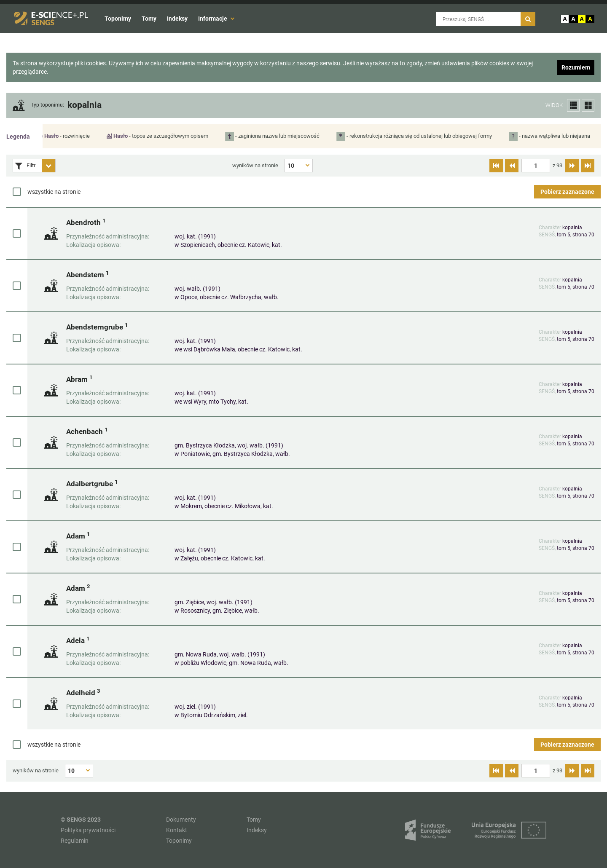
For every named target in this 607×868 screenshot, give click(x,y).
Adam (78, 536)
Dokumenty (181, 820)
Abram (79, 379)
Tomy (149, 19)
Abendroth (86, 222)
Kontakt (177, 830)
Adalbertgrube (92, 484)
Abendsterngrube (97, 327)
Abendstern (87, 275)
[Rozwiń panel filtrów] (48, 166)
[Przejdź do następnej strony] (572, 166)
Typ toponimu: (47, 105)
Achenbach (87, 431)
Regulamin (75, 841)
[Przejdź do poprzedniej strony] (512, 166)
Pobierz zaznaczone (567, 192)
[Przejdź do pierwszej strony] (496, 166)
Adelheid (83, 693)
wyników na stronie (255, 165)
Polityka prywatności (88, 830)
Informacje (216, 19)
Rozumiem (576, 67)
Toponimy (118, 19)
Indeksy (177, 19)
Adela (78, 640)
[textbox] (536, 166)
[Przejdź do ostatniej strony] (588, 166)
